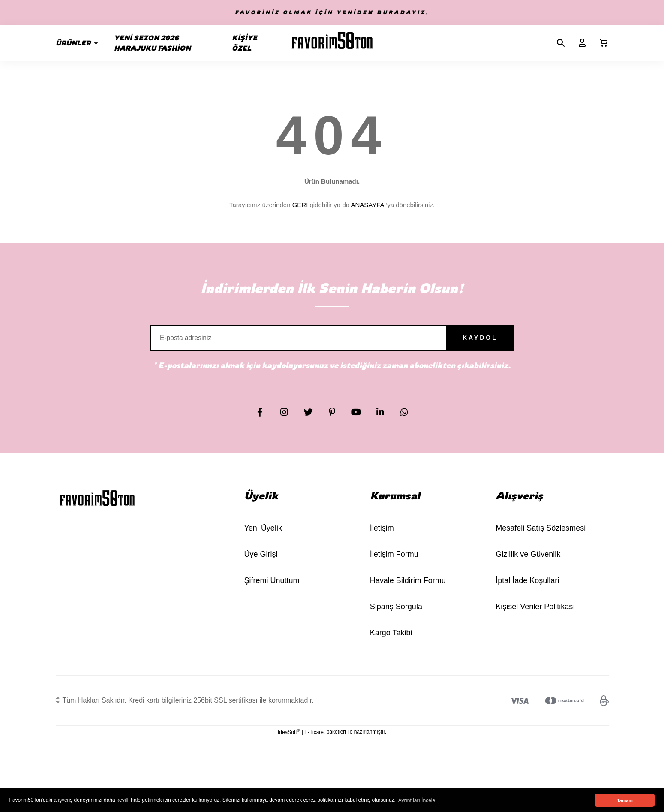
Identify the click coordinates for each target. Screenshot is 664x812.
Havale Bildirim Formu (408, 588)
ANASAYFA (367, 205)
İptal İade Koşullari (527, 588)
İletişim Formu (394, 561)
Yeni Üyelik (263, 535)
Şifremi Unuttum (272, 588)
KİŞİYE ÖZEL (245, 43)
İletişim (382, 535)
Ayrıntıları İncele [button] (417, 800)
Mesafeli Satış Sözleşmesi (541, 535)
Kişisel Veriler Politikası (535, 614)
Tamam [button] (625, 800)
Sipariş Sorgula (396, 614)
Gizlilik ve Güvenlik (528, 561)
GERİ (300, 205)
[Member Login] (579, 43)
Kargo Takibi (391, 640)
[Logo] (332, 43)
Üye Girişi (261, 561)
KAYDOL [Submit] (467, 341)
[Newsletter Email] (332, 341)
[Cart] (600, 43)
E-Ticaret (315, 740)
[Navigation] (78, 43)
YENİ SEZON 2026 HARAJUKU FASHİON (152, 43)
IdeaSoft (289, 739)
